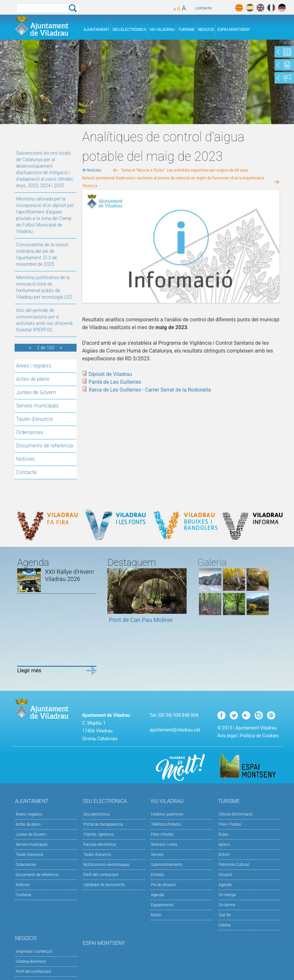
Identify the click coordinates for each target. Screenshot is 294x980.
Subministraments (167, 865)
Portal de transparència (103, 824)
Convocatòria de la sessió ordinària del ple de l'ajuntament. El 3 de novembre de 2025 (42, 255)
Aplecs (224, 845)
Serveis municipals (37, 406)
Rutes (224, 834)
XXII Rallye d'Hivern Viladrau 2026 (69, 575)
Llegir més (29, 671)
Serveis (157, 855)
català (239, 8)
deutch (282, 8)
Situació (226, 875)
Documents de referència (45, 446)
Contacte (27, 472)
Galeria (225, 925)
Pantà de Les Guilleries (115, 382)
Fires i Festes (162, 834)
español (250, 8)
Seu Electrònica (129, 29)
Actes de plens (33, 379)
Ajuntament (96, 29)
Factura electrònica (100, 845)
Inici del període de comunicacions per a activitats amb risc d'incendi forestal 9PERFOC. (45, 320)
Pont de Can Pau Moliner (141, 620)
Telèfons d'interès (166, 824)
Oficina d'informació (236, 814)
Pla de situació (163, 885)
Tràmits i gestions (99, 834)
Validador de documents (104, 885)
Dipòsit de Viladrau (110, 374)
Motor (156, 915)
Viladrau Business (31, 961)
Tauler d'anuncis (35, 419)
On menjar (227, 895)
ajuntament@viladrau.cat (175, 730)
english (260, 8)
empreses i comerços (34, 951)
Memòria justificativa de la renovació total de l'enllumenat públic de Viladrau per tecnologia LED (44, 287)
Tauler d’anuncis (97, 855)
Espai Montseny (234, 29)
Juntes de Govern (36, 392)
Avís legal (227, 736)
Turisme (186, 29)
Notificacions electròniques (107, 865)
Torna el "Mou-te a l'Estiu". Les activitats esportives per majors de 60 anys (185, 170)
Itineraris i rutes (164, 845)
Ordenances (30, 432)
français (271, 8)
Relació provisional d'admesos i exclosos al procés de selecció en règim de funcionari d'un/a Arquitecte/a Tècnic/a (173, 182)
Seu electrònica (97, 814)
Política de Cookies (259, 736)
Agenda (157, 895)
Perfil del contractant (101, 875)
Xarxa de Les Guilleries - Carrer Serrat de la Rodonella (150, 390)
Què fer (225, 915)
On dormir (227, 905)
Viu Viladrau (162, 29)
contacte (204, 8)
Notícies (25, 459)
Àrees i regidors (34, 366)
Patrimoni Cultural (234, 865)
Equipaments (162, 905)
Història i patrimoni (167, 814)
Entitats (157, 875)
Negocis (206, 29)
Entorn (224, 855)
